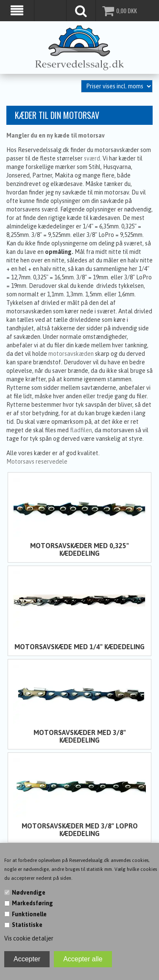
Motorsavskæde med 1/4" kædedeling (79, 646)
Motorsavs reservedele (37, 461)
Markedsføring (32, 903)
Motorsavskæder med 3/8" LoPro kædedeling (80, 829)
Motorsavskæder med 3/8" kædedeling (80, 736)
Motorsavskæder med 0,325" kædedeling (79, 549)
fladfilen (81, 430)
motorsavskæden (71, 353)
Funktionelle (29, 914)
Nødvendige (29, 893)
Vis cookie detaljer (29, 938)
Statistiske (27, 925)
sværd (92, 158)
